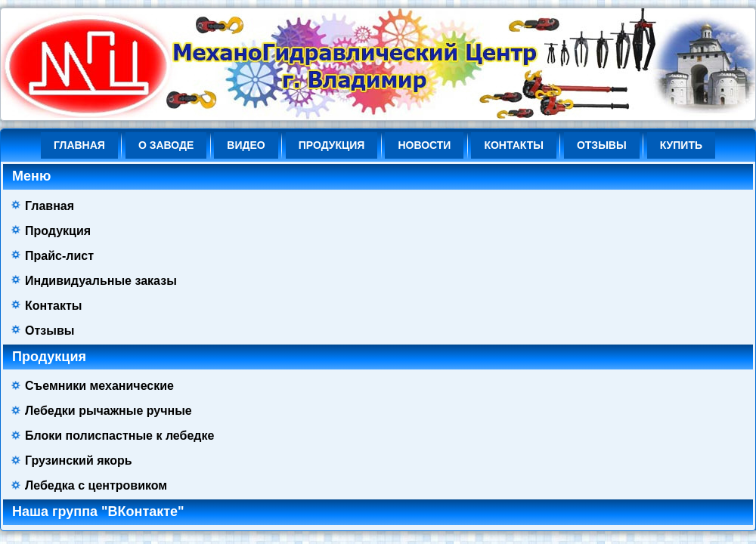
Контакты (513, 145)
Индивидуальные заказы (101, 281)
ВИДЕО (246, 145)
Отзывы (602, 145)
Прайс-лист (59, 256)
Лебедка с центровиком (96, 485)
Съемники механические (99, 386)
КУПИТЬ (681, 145)
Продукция (332, 145)
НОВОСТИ (424, 145)
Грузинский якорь (79, 461)
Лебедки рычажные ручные (108, 411)
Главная (79, 145)
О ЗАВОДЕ (166, 145)
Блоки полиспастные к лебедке (119, 436)
